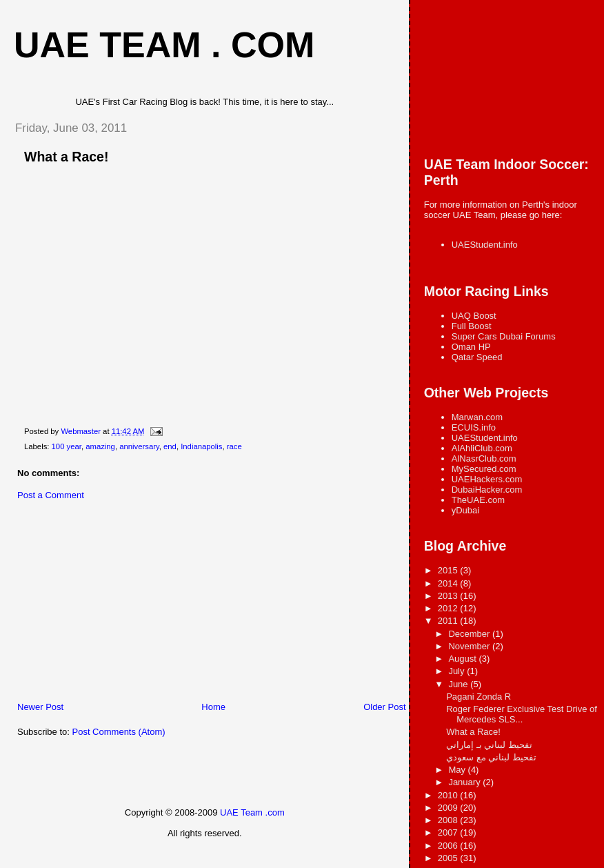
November (470, 646)
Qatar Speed (477, 357)
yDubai (465, 510)
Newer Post (40, 707)
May (458, 770)
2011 (449, 621)
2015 (449, 570)
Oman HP (471, 347)
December (470, 634)
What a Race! (473, 732)
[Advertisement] (107, 604)
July (457, 671)
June (459, 684)
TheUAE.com (478, 500)
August (463, 659)
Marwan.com (477, 417)
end (170, 446)
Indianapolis (201, 446)
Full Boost (472, 326)
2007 (449, 832)
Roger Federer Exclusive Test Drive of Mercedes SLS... (522, 714)
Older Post (384, 707)
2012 (449, 608)
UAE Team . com (164, 45)
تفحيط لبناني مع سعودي (491, 757)
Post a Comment (51, 495)
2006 (449, 846)
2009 (449, 808)
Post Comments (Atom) (119, 732)
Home (213, 707)
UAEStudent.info (485, 245)
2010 (449, 795)
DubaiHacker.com (487, 490)
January (465, 782)
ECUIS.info (474, 427)
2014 (449, 583)
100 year (67, 446)
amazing (100, 446)
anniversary (139, 446)
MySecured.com (484, 469)
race (234, 446)
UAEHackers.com (487, 479)
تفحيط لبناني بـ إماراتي (489, 745)
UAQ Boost (474, 316)
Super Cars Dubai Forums (504, 336)
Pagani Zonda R (479, 697)
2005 (449, 858)
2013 (449, 596)
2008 (449, 820)
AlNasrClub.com (484, 458)
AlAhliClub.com (482, 448)
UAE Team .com (252, 812)
